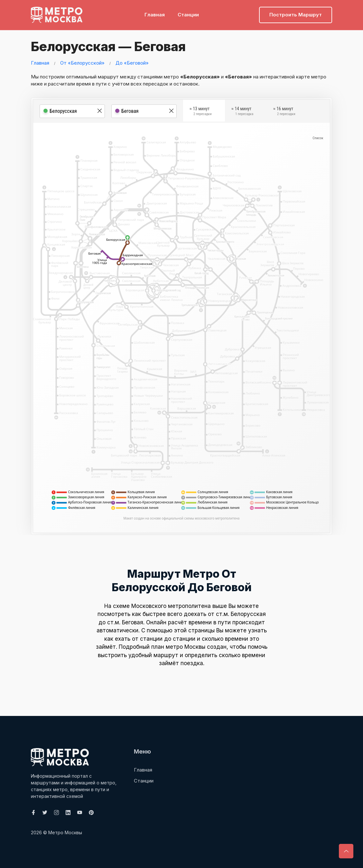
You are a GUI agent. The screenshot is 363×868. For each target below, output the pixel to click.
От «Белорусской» (82, 63)
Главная (155, 15)
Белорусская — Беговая (107, 46)
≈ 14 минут (242, 112)
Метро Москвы (65, 832)
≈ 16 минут (284, 112)
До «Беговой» (132, 63)
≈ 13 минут (200, 112)
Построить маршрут (296, 15)
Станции (188, 15)
